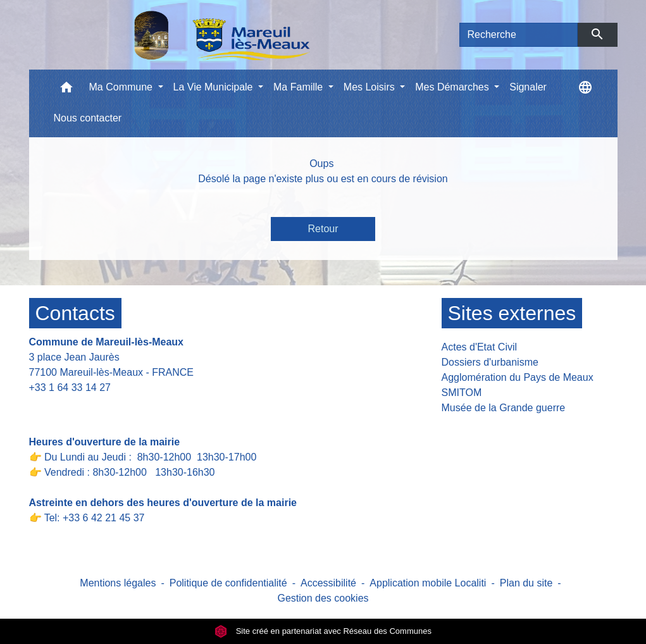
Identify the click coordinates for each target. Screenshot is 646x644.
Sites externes (512, 313)
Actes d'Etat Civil (480, 347)
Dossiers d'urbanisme (490, 362)
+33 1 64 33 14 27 (70, 387)
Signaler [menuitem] (528, 87)
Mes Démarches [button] (453, 87)
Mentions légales (118, 583)
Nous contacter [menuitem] (88, 118)
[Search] (519, 35)
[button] (66, 90)
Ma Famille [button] (300, 87)
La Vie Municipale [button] (214, 87)
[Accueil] (189, 35)
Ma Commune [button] (122, 87)
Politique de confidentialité (228, 583)
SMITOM (462, 393)
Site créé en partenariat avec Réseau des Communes (323, 631)
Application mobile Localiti (428, 583)
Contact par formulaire (87, 407)
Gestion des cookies (323, 598)
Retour (323, 229)
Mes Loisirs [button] (370, 87)
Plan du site (526, 583)
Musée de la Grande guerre (504, 408)
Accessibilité (328, 583)
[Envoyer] (598, 35)
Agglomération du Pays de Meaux (518, 377)
